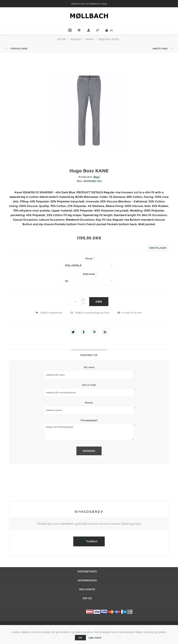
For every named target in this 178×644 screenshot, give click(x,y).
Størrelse (89, 274)
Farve (89, 259)
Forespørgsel (89, 420)
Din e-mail (89, 385)
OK (80, 638)
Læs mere (95, 638)
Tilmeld (92, 541)
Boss (97, 177)
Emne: (89, 403)
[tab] (89, 355)
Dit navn (89, 367)
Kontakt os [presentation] (89, 355)
